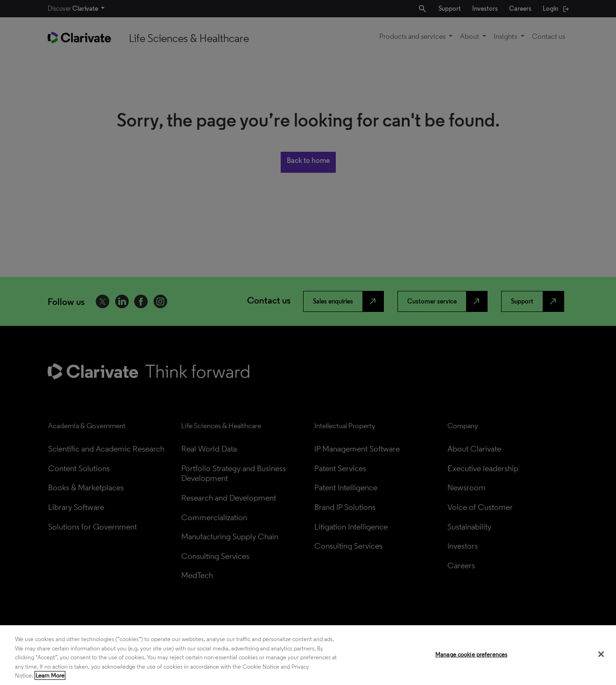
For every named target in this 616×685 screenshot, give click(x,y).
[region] (308, 655)
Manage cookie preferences (471, 654)
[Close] (601, 654)
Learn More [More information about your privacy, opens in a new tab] (50, 675)
